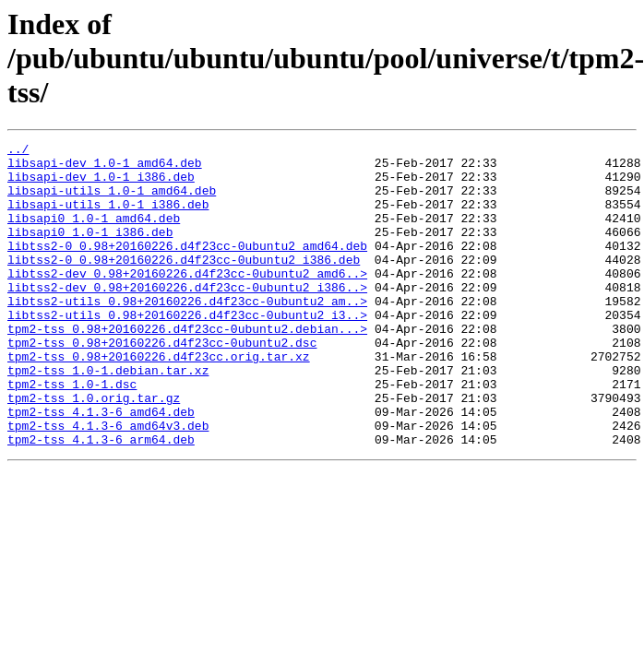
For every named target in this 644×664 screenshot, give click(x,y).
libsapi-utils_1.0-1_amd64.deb (112, 201)
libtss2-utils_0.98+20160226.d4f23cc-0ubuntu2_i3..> (187, 350)
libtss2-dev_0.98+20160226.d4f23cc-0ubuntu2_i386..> (187, 317)
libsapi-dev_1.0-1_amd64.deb (105, 168)
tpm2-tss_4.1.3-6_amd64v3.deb (108, 483)
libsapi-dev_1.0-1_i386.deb (101, 184)
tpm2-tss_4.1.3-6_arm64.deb (101, 500)
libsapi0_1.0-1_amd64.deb (94, 234)
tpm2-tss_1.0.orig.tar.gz (94, 450)
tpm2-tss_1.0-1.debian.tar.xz (108, 417)
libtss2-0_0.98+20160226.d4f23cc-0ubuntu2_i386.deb (184, 284)
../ (18, 151)
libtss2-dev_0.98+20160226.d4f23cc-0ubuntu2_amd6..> (187, 301)
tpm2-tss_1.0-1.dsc (72, 433)
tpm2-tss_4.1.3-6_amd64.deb (101, 467)
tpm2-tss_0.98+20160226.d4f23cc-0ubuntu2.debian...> (187, 367)
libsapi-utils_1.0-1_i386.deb (108, 218)
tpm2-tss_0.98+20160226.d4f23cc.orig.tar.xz (159, 400)
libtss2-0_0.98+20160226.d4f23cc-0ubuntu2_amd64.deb (187, 267)
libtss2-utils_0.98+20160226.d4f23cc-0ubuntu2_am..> (187, 334)
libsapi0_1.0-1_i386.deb (90, 251)
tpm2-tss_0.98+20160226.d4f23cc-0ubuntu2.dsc (162, 384)
